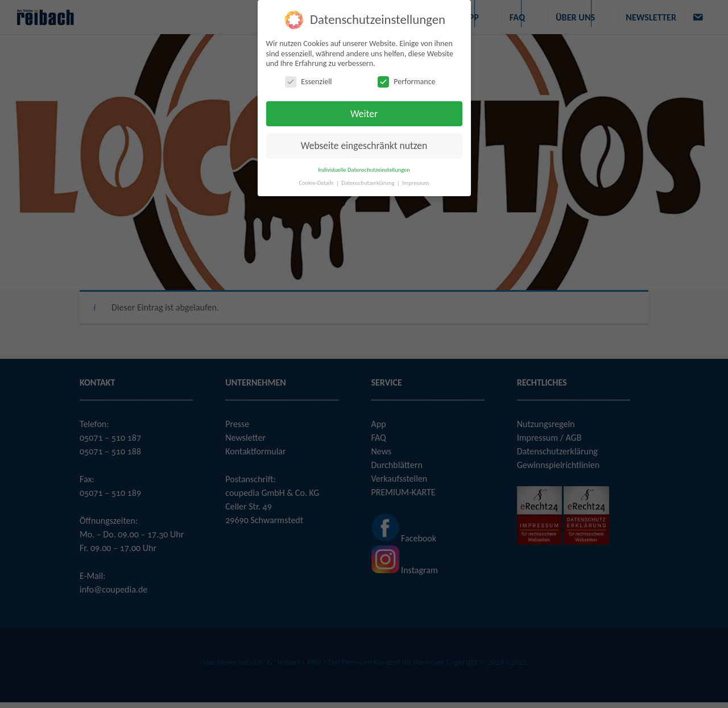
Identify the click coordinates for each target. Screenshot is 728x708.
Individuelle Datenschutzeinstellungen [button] (364, 170)
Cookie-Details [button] (317, 183)
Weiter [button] (364, 114)
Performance (406, 82)
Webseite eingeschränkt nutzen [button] (364, 146)
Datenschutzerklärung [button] (369, 183)
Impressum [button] (415, 183)
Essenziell (308, 82)
